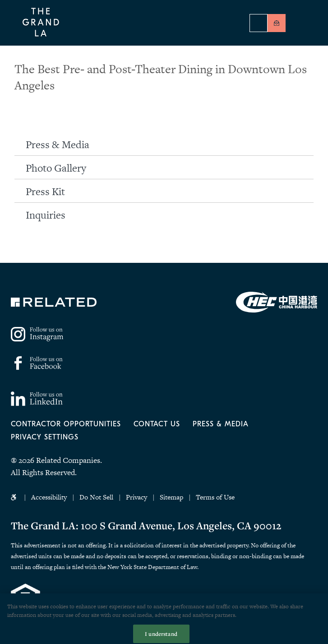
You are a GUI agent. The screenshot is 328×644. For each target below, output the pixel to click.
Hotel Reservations (259, 23)
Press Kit (45, 191)
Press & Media (58, 145)
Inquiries (46, 215)
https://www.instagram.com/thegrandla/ (38, 334)
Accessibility (49, 497)
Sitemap (171, 497)
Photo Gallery (56, 168)
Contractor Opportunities (66, 424)
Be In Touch (277, 23)
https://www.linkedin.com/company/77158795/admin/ (37, 399)
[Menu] (305, 24)
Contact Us (157, 424)
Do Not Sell (97, 497)
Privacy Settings (45, 437)
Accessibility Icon (15, 497)
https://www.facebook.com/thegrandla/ (37, 363)
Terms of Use (215, 497)
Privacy (136, 497)
